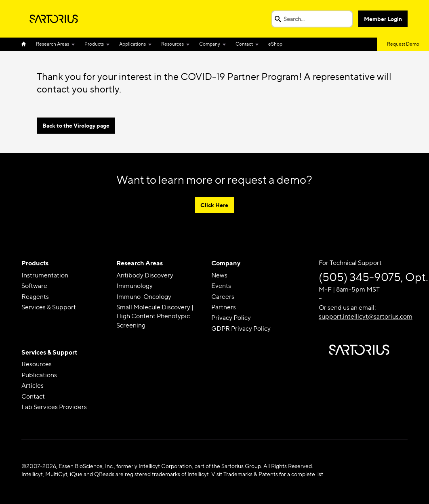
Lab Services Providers (54, 407)
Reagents (35, 297)
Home (26, 44)
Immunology (135, 286)
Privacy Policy (231, 318)
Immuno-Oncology (144, 297)
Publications (39, 375)
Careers (223, 297)
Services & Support (49, 307)
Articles (33, 385)
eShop (275, 44)
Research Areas (53, 44)
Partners (224, 307)
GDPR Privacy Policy (241, 329)
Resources (172, 44)
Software (34, 286)
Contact (244, 44)
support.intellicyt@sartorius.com (366, 316)
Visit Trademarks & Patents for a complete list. (268, 474)
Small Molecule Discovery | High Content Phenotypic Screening (155, 316)
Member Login (383, 19)
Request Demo (403, 44)
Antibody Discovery (145, 275)
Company (210, 44)
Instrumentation (45, 275)
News (219, 275)
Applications (132, 44)
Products (94, 44)
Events (221, 286)
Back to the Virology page (76, 125)
